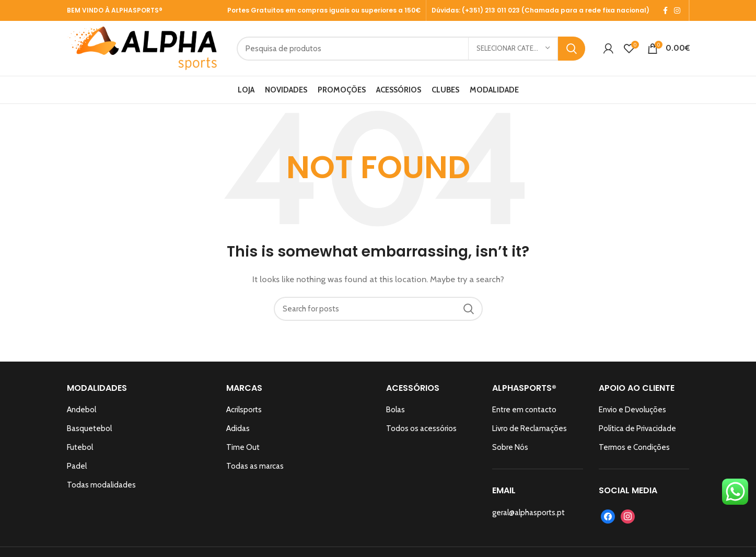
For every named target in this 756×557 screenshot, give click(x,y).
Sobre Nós (510, 447)
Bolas (396, 410)
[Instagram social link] (677, 10)
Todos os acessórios (421, 428)
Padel (77, 466)
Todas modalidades (101, 485)
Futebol (80, 447)
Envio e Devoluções (632, 410)
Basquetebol (89, 428)
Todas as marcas (255, 466)
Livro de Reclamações (530, 428)
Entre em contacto (524, 410)
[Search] (411, 49)
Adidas (238, 428)
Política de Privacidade (637, 428)
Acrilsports (244, 410)
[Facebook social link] (665, 10)
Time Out (243, 447)
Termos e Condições (634, 447)
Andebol (82, 410)
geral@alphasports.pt (528, 513)
